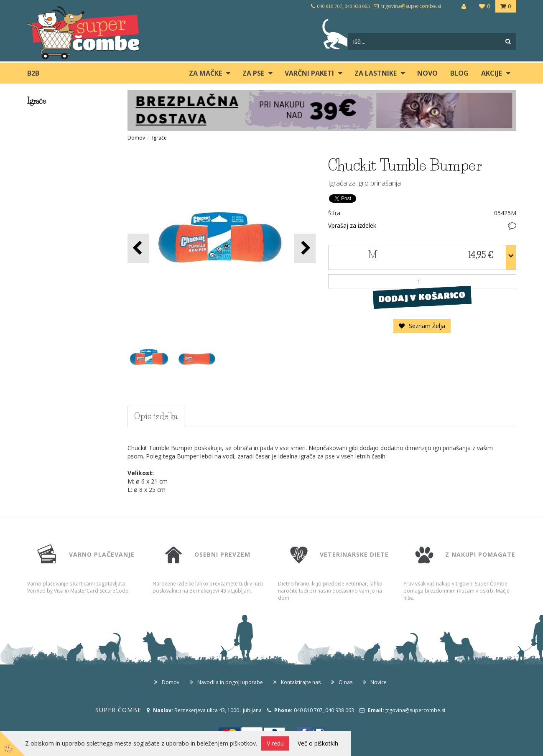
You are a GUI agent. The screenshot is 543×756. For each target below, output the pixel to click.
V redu (275, 743)
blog (459, 73)
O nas (345, 682)
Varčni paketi (309, 73)
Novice (379, 682)
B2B (33, 73)
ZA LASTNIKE (376, 73)
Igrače (159, 138)
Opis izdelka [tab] (156, 416)
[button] (305, 248)
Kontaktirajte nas (301, 682)
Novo (427, 73)
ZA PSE (253, 73)
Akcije (492, 73)
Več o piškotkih (318, 743)
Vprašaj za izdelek (352, 225)
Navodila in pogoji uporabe (230, 682)
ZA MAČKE (205, 73)
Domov (136, 138)
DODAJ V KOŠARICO (422, 297)
